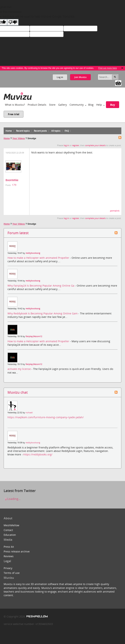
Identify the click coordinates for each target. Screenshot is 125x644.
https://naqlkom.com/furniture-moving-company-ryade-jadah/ (46, 417)
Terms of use (12, 573)
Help (99, 105)
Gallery (62, 105)
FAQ (67, 131)
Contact (8, 530)
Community (77, 105)
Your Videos (19, 138)
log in (66, 145)
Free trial (14, 114)
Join (80, 77)
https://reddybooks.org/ (38, 454)
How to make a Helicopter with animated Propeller (39, 258)
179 (14, 185)
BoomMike (12, 180)
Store (52, 105)
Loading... (12, 499)
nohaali (29, 413)
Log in (60, 77)
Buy (113, 105)
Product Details (37, 105)
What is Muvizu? (15, 105)
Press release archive (17, 551)
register (76, 145)
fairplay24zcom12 (34, 336)
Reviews (9, 556)
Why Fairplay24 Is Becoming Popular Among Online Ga (41, 286)
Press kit (9, 547)
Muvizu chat (18, 392)
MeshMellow (11, 525)
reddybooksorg (33, 253)
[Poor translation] (13, 22)
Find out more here (108, 68)
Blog (91, 105)
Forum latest (18, 233)
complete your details (95, 145)
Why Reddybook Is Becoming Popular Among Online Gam (43, 313)
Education (10, 535)
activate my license (19, 369)
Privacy (8, 568)
